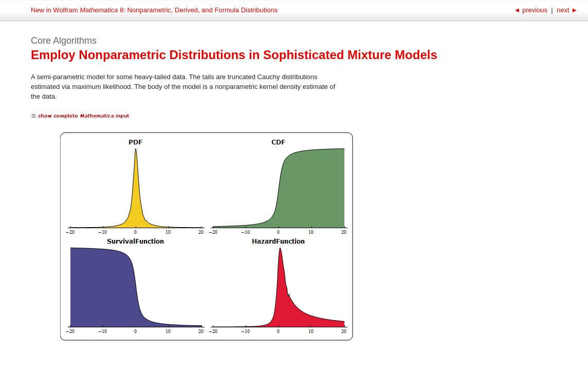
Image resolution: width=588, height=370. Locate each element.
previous (531, 10)
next (566, 10)
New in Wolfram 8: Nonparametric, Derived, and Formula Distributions (154, 10)
